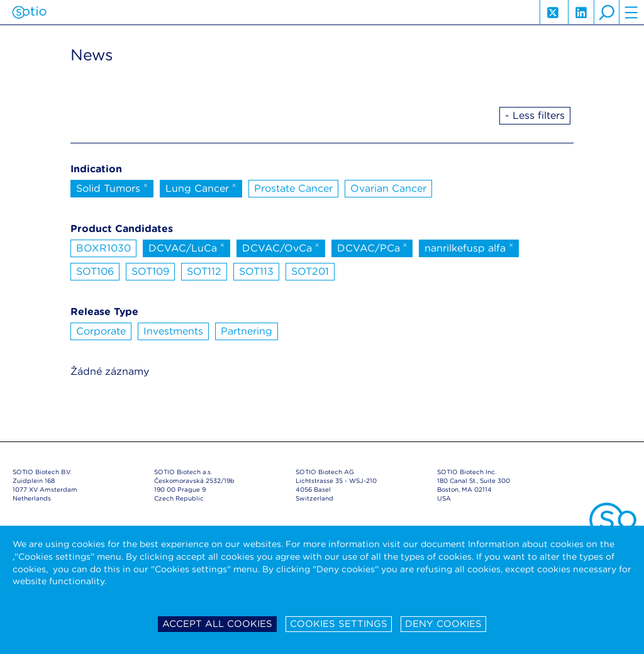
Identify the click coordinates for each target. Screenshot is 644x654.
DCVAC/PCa (372, 247)
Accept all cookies (217, 624)
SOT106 (95, 271)
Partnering (247, 331)
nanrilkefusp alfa (469, 247)
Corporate (101, 331)
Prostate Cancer (293, 188)
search (606, 13)
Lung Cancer (201, 187)
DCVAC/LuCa (186, 247)
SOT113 (256, 271)
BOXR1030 (103, 248)
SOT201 (310, 271)
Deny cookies (443, 624)
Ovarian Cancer (388, 188)
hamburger (631, 13)
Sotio (29, 13)
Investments (173, 331)
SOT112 (204, 271)
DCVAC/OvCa (281, 247)
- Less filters (535, 115)
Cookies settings (339, 624)
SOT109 (150, 271)
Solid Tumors (112, 187)
